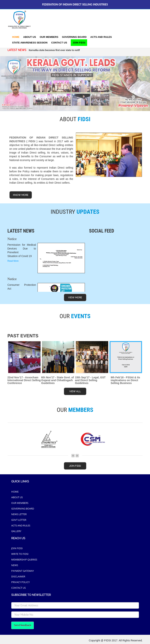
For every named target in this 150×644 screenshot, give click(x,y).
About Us (30, 37)
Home (16, 37)
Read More (13, 261)
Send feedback (23, 625)
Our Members (49, 37)
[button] (30, 43)
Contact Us (59, 43)
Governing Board (74, 37)
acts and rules (101, 37)
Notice (12, 239)
